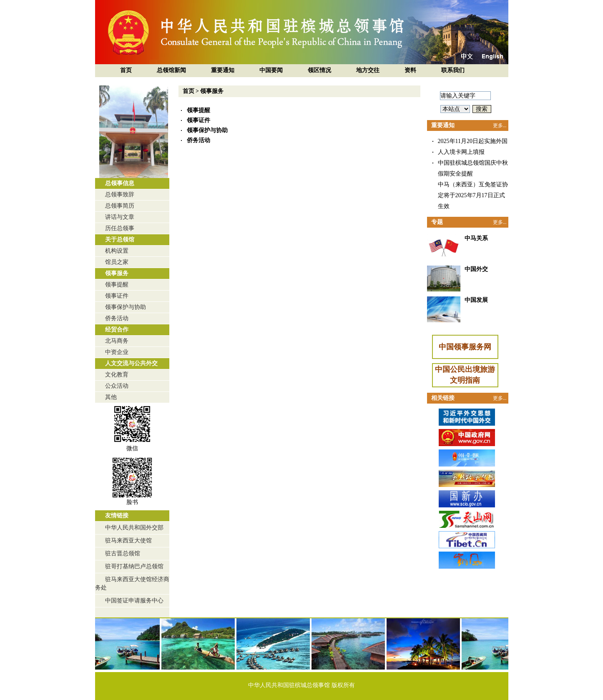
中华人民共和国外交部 (134, 528)
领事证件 (117, 296)
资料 (410, 70)
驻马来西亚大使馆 (128, 541)
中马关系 (476, 238)
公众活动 (117, 386)
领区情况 (319, 70)
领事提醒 (117, 285)
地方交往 (368, 70)
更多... (500, 125)
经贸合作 (117, 330)
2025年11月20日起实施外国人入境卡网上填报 (473, 147)
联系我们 (453, 70)
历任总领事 (120, 228)
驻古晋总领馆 (123, 553)
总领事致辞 (120, 194)
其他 (111, 397)
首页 (126, 70)
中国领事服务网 (465, 347)
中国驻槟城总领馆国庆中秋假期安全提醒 (473, 168)
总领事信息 (120, 183)
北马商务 (117, 341)
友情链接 (117, 516)
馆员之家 (117, 262)
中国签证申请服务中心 (134, 601)
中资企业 (117, 352)
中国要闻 (271, 70)
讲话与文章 (120, 217)
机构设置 (117, 251)
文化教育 (117, 375)
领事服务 (117, 273)
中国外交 (476, 269)
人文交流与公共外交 (131, 363)
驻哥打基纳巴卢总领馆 (134, 566)
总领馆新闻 (171, 70)
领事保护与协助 (126, 307)
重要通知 (223, 70)
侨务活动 (117, 318)
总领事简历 (120, 206)
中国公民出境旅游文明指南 (465, 375)
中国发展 (476, 300)
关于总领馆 (120, 240)
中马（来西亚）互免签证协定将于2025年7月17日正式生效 (473, 195)
